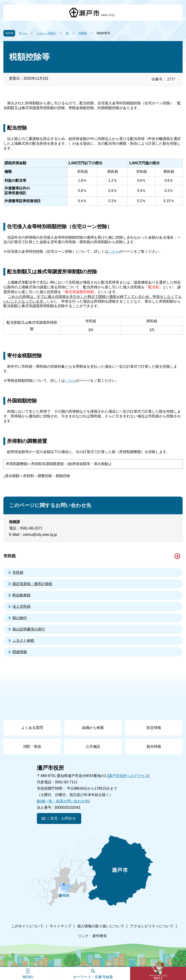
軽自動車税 (21, 595)
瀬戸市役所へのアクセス (128, 776)
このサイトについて (27, 926)
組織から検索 (93, 728)
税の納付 (20, 618)
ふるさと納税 (23, 641)
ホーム (23, 33)
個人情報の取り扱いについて (101, 926)
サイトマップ (60, 926)
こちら (114, 251)
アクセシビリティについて (152, 926)
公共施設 (93, 746)
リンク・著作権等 (92, 936)
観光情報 (154, 746)
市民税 (83, 33)
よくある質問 (32, 728)
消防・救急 (32, 746)
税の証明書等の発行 (29, 629)
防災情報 (154, 728)
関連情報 (20, 652)
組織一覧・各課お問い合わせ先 (63, 801)
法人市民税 (21, 606)
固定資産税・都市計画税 (32, 584)
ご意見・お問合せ (61, 818)
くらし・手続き (46, 33)
